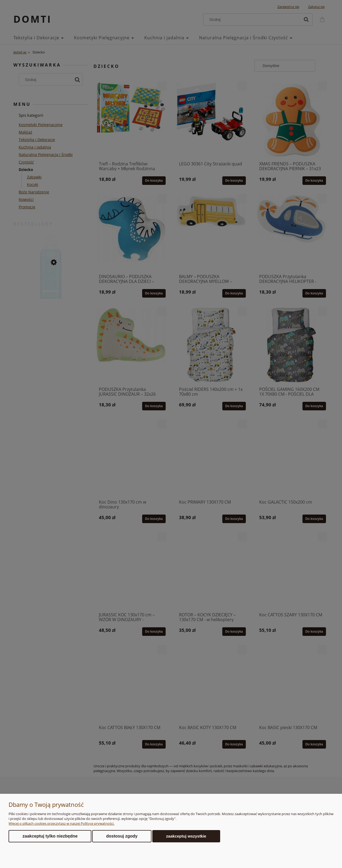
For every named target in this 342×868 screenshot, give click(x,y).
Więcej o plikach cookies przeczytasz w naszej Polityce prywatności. (61, 823)
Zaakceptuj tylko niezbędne (50, 836)
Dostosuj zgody (122, 836)
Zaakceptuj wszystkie (186, 836)
